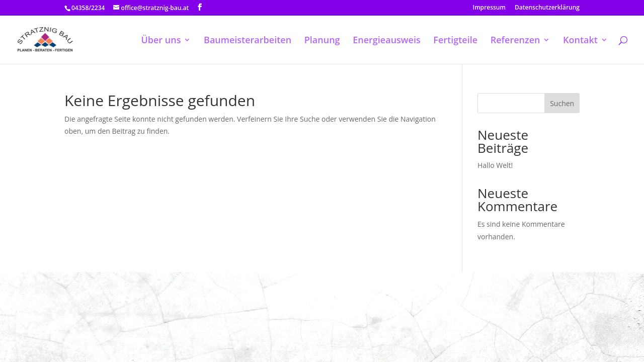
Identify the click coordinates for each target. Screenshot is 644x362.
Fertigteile (455, 41)
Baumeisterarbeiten (248, 41)
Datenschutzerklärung (547, 8)
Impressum (489, 8)
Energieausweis (386, 41)
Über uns (161, 41)
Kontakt (580, 41)
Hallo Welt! (495, 165)
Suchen (562, 103)
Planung (322, 41)
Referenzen (515, 41)
